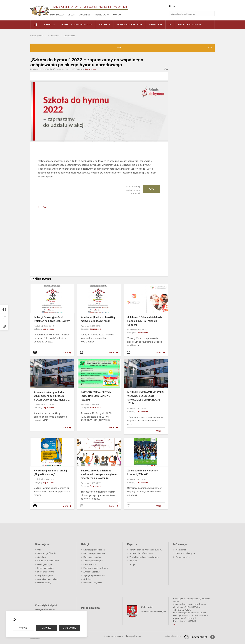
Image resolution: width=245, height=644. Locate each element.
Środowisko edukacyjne (48, 561)
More (65, 353)
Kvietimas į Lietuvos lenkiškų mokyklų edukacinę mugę (98, 319)
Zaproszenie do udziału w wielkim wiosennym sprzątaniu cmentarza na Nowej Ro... (99, 474)
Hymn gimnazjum (45, 564)
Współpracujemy (45, 575)
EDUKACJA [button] (49, 25)
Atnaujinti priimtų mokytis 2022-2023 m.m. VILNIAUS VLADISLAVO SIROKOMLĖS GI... (52, 396)
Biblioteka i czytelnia (93, 583)
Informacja (57, 15)
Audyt (132, 564)
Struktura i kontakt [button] (189, 25)
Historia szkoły (44, 583)
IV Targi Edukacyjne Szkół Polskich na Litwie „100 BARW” (52, 319)
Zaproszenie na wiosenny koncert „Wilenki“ (142, 472)
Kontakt (118, 15)
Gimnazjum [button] (156, 25)
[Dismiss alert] (210, 48)
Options (23, 628)
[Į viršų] (212, 637)
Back (45, 207)
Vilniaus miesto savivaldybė (153, 611)
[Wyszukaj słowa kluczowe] (192, 14)
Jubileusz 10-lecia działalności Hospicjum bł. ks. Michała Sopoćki (145, 321)
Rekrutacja (102, 15)
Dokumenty (85, 15)
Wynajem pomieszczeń (94, 575)
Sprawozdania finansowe (141, 553)
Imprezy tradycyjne (46, 572)
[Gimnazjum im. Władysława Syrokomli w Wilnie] (40, 9)
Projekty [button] (105, 25)
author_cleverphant (173, 636)
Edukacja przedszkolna (94, 550)
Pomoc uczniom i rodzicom (96, 568)
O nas (40, 550)
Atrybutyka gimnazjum (47, 579)
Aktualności (54, 36)
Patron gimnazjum (45, 568)
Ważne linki (181, 550)
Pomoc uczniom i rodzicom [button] (77, 25)
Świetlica (87, 579)
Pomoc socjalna (183, 557)
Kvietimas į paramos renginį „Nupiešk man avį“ (50, 472)
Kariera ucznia (90, 564)
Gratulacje (42, 557)
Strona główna (37, 36)
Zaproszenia (69, 36)
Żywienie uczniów (91, 572)
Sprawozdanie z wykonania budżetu (146, 550)
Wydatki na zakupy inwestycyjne (144, 557)
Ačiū (151, 189)
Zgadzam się (70, 628)
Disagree (46, 628)
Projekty (133, 561)
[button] (193, 7)
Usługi (71, 15)
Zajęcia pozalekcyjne (93, 561)
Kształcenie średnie (92, 557)
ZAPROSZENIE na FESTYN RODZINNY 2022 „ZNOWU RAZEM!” (96, 396)
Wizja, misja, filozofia (47, 553)
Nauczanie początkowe (94, 553)
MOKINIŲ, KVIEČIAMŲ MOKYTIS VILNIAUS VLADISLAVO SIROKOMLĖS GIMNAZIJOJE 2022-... (145, 398)
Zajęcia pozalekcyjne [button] (130, 25)
